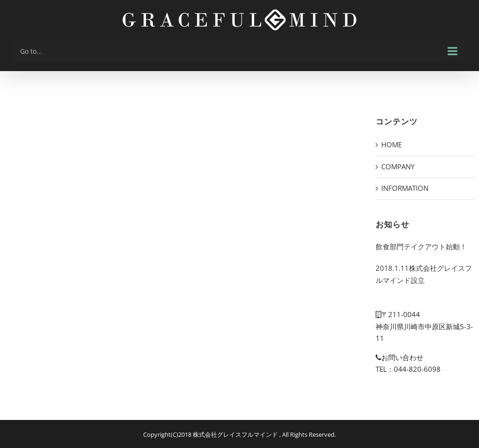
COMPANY (398, 166)
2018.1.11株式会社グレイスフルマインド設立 (424, 274)
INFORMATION (405, 188)
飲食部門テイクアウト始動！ (421, 246)
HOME (392, 145)
